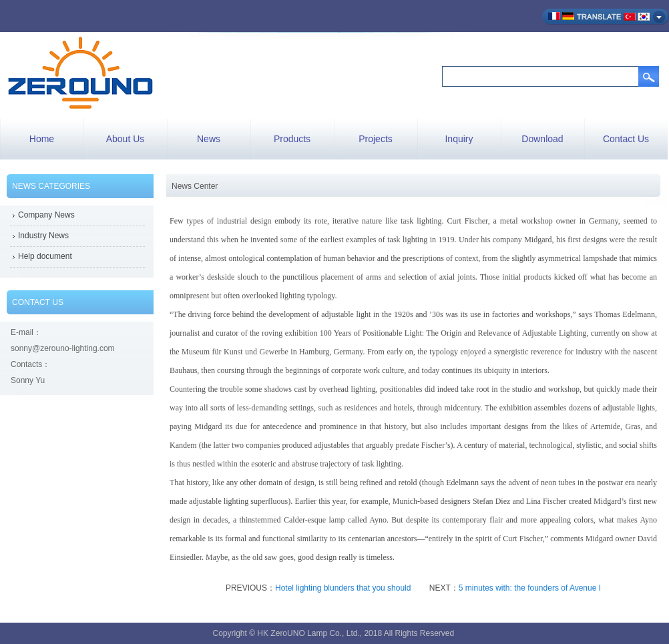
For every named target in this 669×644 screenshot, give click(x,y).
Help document (45, 256)
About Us (126, 139)
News (209, 139)
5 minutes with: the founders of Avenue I (530, 588)
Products (292, 139)
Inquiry (459, 139)
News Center (195, 186)
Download (542, 139)
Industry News (43, 236)
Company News (46, 215)
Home (42, 139)
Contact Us (626, 139)
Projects (376, 139)
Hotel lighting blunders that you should (344, 588)
